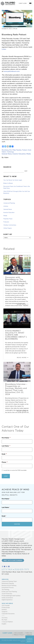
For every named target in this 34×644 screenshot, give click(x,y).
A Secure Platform (7, 622)
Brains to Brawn (8, 183)
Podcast (25, 150)
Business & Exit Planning (9, 585)
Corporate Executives (8, 614)
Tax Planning (5, 590)
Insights (4, 624)
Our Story (5, 618)
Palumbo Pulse (8, 219)
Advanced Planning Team (9, 581)
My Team (4, 620)
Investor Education (19, 154)
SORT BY (8, 234)
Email (4, 454)
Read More (23, 304)
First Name (6, 438)
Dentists (4, 610)
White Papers (8, 228)
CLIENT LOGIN (23, 3)
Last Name (6, 446)
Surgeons (5, 612)
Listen (4, 49)
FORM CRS (29, 633)
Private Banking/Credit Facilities (11, 596)
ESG (10, 150)
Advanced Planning (9, 203)
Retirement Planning (8, 583)
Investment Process (8, 588)
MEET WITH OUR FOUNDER (13, 560)
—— (3, 616)
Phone (5, 462)
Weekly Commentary (10, 225)
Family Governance (7, 598)
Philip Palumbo (17, 150)
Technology (10, 152)
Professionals (6, 608)
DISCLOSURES (19, 633)
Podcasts (6, 222)
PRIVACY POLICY (19, 635)
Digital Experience (7, 600)
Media (29, 154)
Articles (6, 206)
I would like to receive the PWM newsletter (15, 470)
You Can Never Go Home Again (13, 180)
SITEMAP (29, 635)
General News (7, 154)
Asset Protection (7, 594)
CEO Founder (6, 606)
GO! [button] (26, 171)
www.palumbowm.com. (12, 71)
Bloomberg (5, 150)
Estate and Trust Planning (9, 592)
